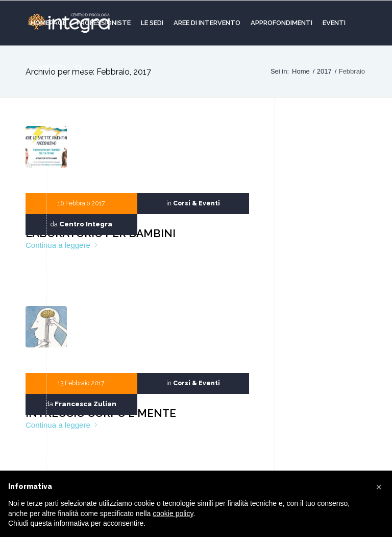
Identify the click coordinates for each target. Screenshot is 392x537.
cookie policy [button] (173, 513)
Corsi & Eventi (197, 203)
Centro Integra (86, 224)
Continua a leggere (63, 245)
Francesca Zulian (85, 404)
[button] (379, 487)
